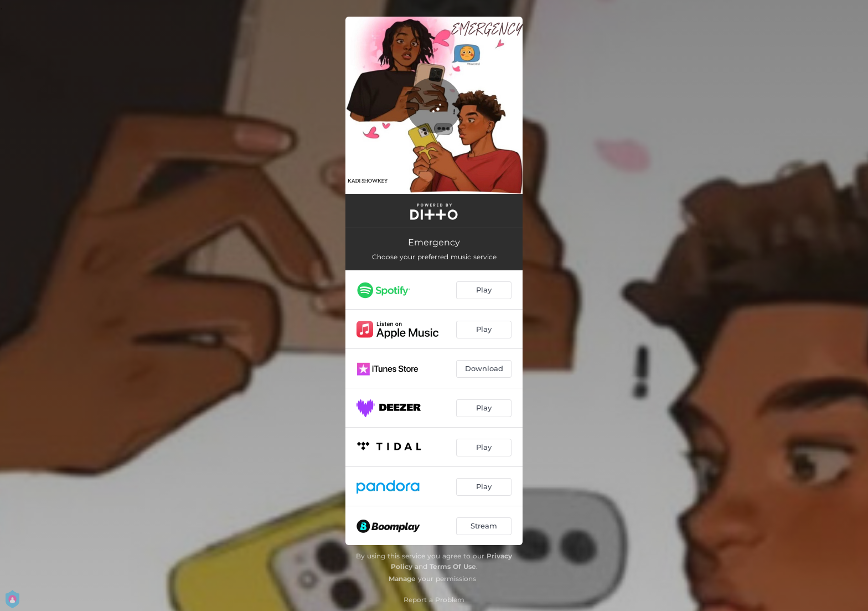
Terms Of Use (453, 566)
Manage (402, 579)
